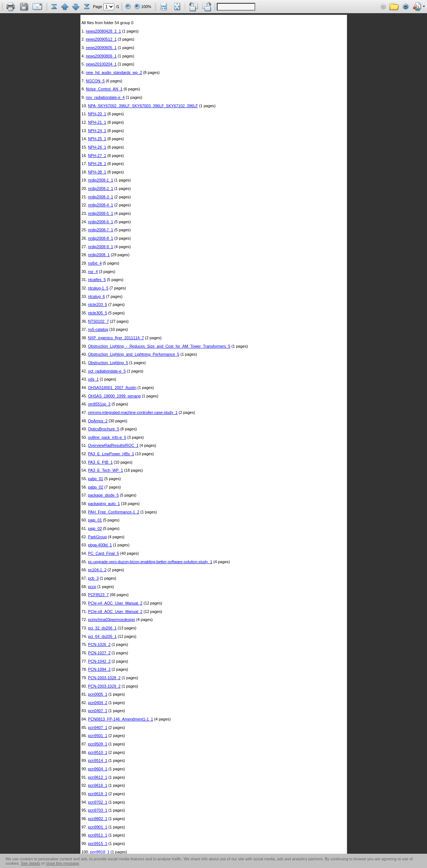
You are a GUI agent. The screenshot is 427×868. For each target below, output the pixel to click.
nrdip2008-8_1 (101, 238)
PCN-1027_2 (99, 653)
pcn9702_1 (98, 802)
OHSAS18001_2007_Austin (112, 388)
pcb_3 (93, 578)
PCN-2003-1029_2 (104, 686)
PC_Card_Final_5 (103, 553)
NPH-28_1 (97, 164)
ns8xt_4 (95, 263)
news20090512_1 (101, 39)
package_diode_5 (103, 495)
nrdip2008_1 (99, 255)
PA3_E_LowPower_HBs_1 (111, 454)
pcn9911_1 (98, 835)
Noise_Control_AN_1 (104, 89)
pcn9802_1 (98, 819)
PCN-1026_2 (99, 644)
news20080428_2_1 (103, 31)
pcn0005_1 (98, 694)
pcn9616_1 (98, 785)
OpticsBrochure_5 (103, 429)
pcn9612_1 (98, 777)
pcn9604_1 (98, 769)
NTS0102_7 (98, 321)
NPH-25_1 (97, 139)
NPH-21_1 (97, 122)
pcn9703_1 (98, 810)
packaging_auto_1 (104, 504)
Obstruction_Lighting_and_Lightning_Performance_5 (133, 354)
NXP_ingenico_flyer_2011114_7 (116, 338)
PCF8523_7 (98, 595)
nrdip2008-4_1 (101, 205)
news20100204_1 (101, 64)
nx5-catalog (98, 329)
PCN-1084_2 (99, 669)
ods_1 (93, 379)
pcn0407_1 (98, 711)
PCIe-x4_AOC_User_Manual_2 (115, 603)
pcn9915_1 (98, 843)
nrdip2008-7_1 (101, 230)
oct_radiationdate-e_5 (107, 371)
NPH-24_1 (97, 131)
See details (31, 863)
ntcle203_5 (97, 304)
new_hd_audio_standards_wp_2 (114, 72)
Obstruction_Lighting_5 (108, 363)
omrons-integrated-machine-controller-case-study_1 (133, 412)
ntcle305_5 (97, 313)
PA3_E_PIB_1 (100, 462)
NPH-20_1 (97, 114)
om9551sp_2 (99, 404)
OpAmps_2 (98, 421)
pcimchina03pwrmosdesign (112, 620)
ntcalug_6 (96, 296)
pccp (92, 587)
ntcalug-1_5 (98, 288)
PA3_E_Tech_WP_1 (105, 470)
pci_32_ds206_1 (102, 628)
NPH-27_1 (97, 156)
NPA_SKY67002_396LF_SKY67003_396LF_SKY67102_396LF (143, 106)
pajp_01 (95, 520)
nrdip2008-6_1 (101, 222)
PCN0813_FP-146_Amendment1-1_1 (120, 719)
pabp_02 (96, 487)
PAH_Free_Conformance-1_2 (114, 512)
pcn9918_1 (100, 852)
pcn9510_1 (98, 752)
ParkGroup (97, 537)
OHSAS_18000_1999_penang (114, 396)
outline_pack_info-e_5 (107, 437)
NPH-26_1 (97, 147)
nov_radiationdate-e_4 (105, 97)
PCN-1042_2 (99, 661)
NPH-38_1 (97, 172)
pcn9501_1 (98, 736)
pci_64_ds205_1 (102, 636)
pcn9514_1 (98, 760)
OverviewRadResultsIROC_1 (113, 445)
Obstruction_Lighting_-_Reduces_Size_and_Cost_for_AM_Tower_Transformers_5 (159, 346)
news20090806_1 (101, 56)
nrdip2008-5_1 (101, 213)
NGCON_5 (95, 81)
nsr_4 (93, 272)
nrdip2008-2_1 (101, 188)
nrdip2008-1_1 (101, 180)
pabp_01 (96, 479)
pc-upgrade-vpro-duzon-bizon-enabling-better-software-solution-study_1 (150, 562)
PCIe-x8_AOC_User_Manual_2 (115, 611)
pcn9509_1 (98, 744)
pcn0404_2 (98, 703)
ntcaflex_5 (97, 280)
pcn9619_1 (98, 794)
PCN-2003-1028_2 (104, 678)
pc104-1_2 (97, 570)
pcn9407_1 (98, 727)
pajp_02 (95, 528)
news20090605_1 (101, 48)
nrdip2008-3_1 (101, 197)
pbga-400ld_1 (100, 545)
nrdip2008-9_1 (101, 247)
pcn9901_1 (98, 827)
